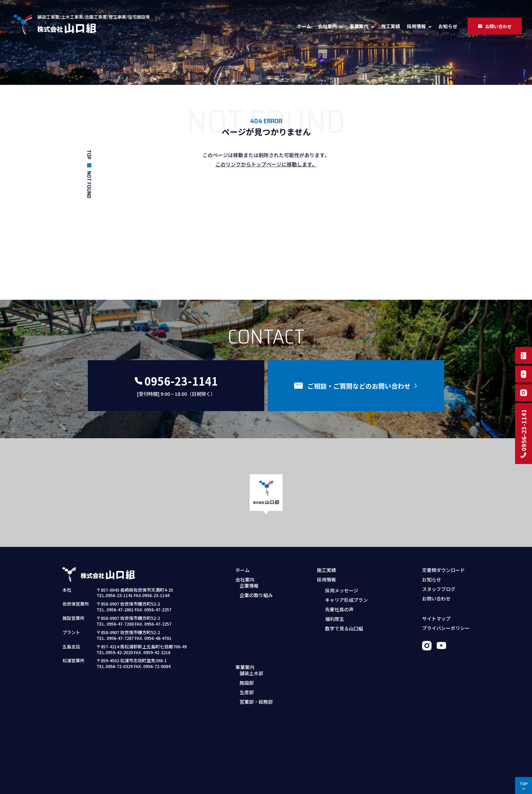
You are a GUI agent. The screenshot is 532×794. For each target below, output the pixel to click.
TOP (89, 155)
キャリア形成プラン (346, 599)
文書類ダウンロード (443, 570)
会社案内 (327, 26)
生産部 (247, 639)
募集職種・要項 (338, 639)
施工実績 (391, 26)
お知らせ (448, 26)
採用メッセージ (342, 590)
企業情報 (249, 590)
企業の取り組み (256, 599)
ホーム (304, 26)
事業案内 (359, 26)
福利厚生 (335, 618)
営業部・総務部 (256, 648)
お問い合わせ (436, 598)
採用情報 (416, 26)
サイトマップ (436, 618)
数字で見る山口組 (344, 628)
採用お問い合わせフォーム (349, 648)
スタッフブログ (439, 589)
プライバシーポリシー (446, 628)
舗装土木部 (251, 620)
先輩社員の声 (339, 609)
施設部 (247, 629)
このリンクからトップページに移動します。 (266, 164)
